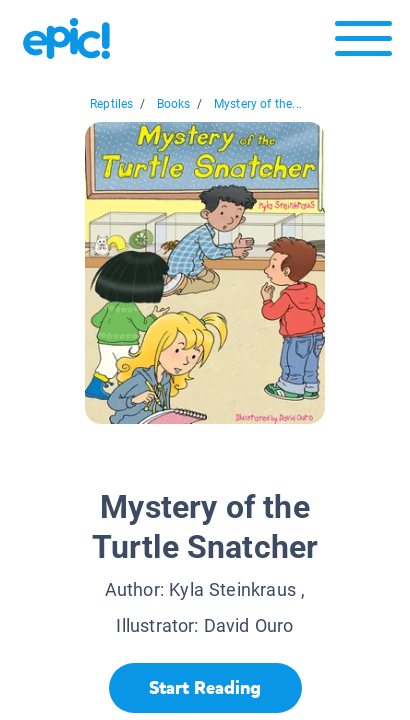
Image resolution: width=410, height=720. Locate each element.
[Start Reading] (205, 688)
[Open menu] (363, 43)
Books (174, 104)
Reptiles (111, 104)
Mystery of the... (258, 104)
